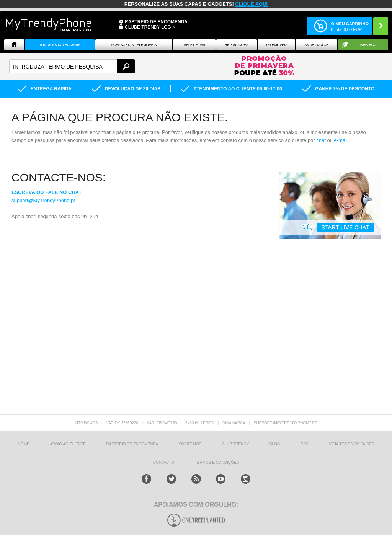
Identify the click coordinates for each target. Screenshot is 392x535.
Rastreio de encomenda (156, 22)
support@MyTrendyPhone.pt (43, 200)
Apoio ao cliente (68, 444)
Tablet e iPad (194, 45)
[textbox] (72, 66)
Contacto (164, 462)
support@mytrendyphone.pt (286, 423)
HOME (24, 444)
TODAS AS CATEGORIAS (60, 45)
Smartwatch (316, 45)
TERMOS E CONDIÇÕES (217, 462)
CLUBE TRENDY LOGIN (150, 27)
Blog (275, 444)
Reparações (237, 45)
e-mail (341, 140)
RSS (305, 444)
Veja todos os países (351, 444)
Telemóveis (276, 45)
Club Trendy (235, 444)
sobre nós (190, 444)
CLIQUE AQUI (251, 4)
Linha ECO (367, 45)
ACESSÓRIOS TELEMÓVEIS (134, 45)
